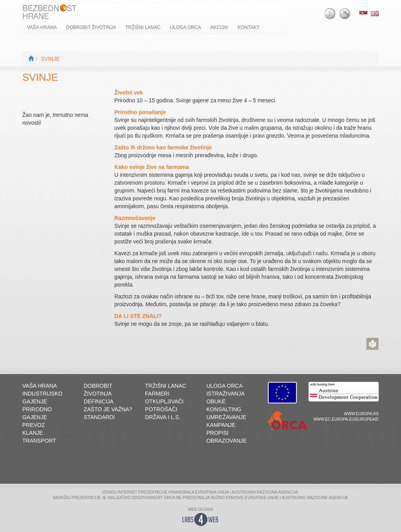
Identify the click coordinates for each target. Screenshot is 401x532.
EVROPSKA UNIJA (212, 492)
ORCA (169, 498)
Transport (39, 441)
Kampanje (221, 425)
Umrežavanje (226, 417)
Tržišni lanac (143, 27)
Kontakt (249, 27)
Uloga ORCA (185, 27)
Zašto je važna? (108, 409)
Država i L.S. (163, 417)
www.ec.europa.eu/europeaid (346, 419)
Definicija (99, 401)
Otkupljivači (164, 401)
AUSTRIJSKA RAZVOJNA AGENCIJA (265, 492)
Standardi (99, 417)
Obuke (216, 401)
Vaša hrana (42, 27)
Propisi (218, 433)
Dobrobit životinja (91, 27)
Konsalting (224, 409)
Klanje (33, 433)
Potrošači (161, 409)
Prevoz (34, 425)
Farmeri (157, 394)
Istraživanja (226, 394)
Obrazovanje (227, 441)
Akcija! (219, 27)
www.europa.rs (361, 414)
